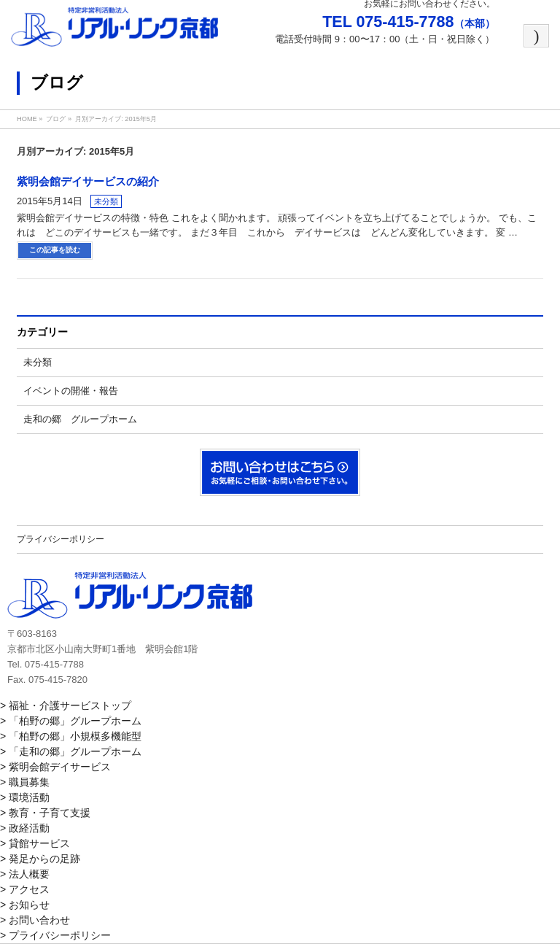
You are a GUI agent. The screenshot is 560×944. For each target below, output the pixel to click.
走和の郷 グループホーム (80, 419)
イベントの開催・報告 (71, 391)
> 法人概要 (25, 874)
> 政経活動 (25, 828)
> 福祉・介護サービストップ (66, 705)
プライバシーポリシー (61, 539)
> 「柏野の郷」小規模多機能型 (71, 736)
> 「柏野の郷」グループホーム (71, 721)
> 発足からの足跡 (40, 859)
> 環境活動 (25, 797)
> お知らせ (25, 905)
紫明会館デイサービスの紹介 (88, 182)
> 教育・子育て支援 (45, 813)
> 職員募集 (25, 782)
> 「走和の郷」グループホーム (71, 751)
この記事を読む (55, 250)
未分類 (106, 201)
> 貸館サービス (35, 843)
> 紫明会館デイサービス (55, 767)
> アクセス (25, 889)
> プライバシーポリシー (55, 935)
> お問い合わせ (35, 920)
